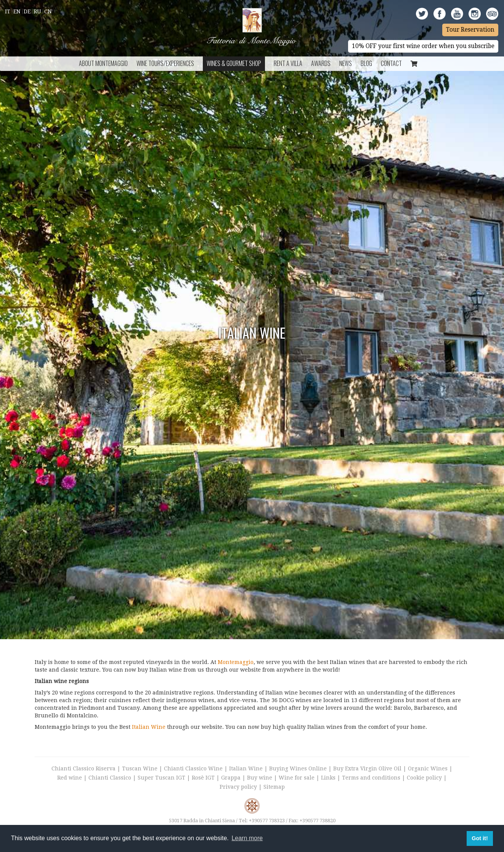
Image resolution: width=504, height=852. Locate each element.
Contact (391, 63)
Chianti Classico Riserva (84, 768)
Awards (321, 63)
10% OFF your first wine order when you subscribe (423, 46)
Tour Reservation (470, 30)
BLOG (366, 63)
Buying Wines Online (298, 768)
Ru (37, 11)
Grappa (231, 778)
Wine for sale (297, 778)
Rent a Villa (288, 63)
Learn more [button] (247, 838)
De (27, 11)
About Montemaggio (103, 63)
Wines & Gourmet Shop (234, 63)
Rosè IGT (203, 778)
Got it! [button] (480, 838)
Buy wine (260, 778)
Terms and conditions (371, 778)
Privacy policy (238, 787)
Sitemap (274, 787)
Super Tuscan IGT (161, 778)
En (17, 11)
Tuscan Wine (140, 768)
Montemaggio (236, 662)
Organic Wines (428, 768)
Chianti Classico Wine (193, 768)
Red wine (70, 778)
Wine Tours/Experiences (165, 63)
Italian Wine (149, 727)
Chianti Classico (110, 778)
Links (328, 778)
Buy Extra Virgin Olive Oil (367, 768)
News (346, 63)
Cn (48, 11)
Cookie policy (424, 778)
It (8, 11)
